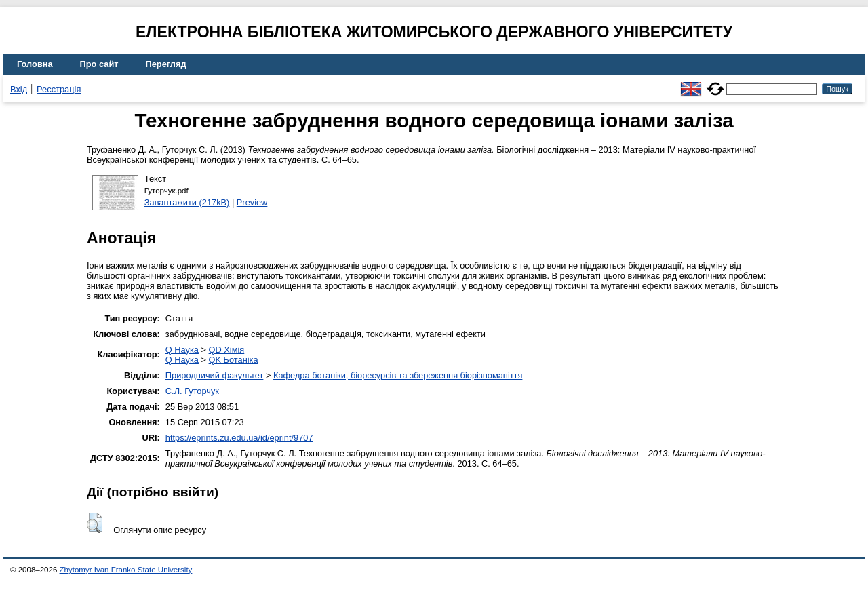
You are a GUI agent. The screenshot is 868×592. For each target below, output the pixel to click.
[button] (95, 523)
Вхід (19, 89)
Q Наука (182, 350)
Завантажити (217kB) (187, 202)
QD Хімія (227, 350)
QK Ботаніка (234, 360)
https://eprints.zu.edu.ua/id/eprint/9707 (239, 438)
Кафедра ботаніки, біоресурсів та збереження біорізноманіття (398, 375)
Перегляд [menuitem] (166, 64)
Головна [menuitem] (35, 64)
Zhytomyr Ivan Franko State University (126, 570)
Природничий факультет (215, 375)
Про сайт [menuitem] (99, 64)
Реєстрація (59, 89)
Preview (252, 202)
